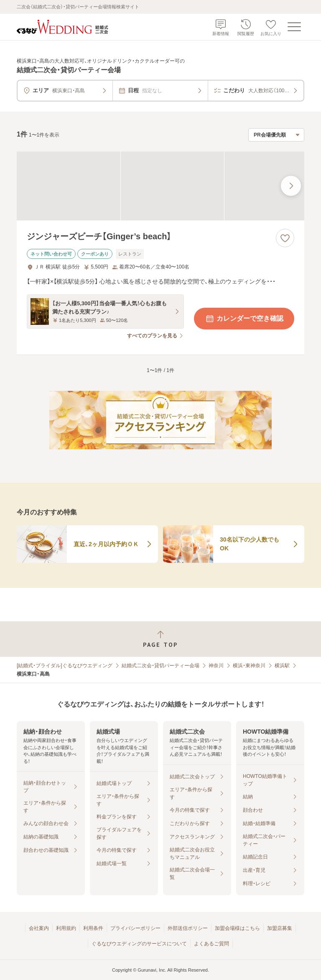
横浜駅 (282, 666)
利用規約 (66, 928)
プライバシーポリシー (135, 928)
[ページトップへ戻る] (160, 639)
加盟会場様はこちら (237, 928)
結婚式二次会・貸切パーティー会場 (160, 666)
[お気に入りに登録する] (285, 238)
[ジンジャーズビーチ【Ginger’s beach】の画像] (160, 186)
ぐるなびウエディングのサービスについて (139, 944)
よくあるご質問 (211, 944)
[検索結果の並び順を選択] (276, 135)
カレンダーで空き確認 (244, 319)
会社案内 (39, 928)
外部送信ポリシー (188, 928)
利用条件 (93, 928)
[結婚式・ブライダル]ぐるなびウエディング (65, 666)
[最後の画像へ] (291, 186)
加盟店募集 (280, 928)
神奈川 (216, 666)
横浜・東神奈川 (249, 666)
